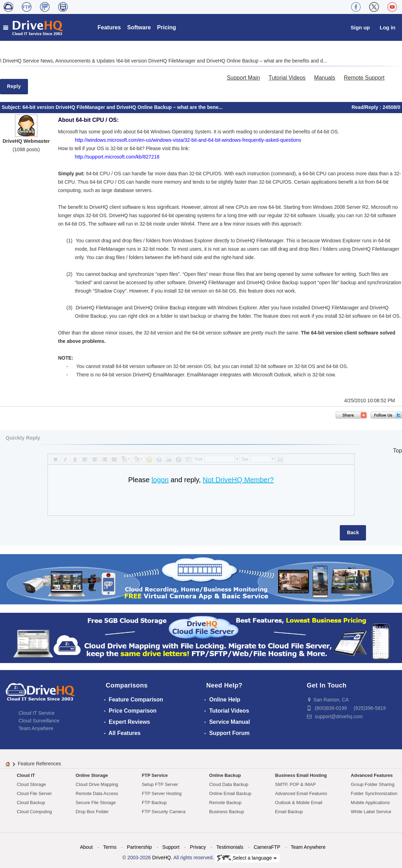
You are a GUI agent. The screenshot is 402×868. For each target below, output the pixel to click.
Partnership (139, 847)
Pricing (166, 27)
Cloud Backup (31, 803)
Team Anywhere (36, 728)
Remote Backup (225, 803)
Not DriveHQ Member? (238, 480)
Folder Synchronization (374, 793)
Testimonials (230, 847)
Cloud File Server (34, 793)
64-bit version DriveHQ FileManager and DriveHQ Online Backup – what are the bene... (123, 107)
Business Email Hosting (301, 775)
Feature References (40, 764)
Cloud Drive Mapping (97, 784)
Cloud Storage (31, 784)
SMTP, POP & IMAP (296, 784)
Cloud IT (26, 775)
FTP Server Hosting (162, 793)
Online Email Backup (230, 793)
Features (109, 27)
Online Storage (92, 775)
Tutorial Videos (287, 78)
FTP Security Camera (164, 812)
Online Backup (225, 775)
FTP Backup (154, 803)
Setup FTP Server (160, 784)
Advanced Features (372, 775)
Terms (110, 847)
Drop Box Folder (92, 812)
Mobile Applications (370, 803)
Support (171, 847)
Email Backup (289, 812)
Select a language (247, 858)
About (87, 847)
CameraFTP (267, 847)
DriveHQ (161, 858)
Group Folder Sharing (373, 784)
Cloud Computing (34, 812)
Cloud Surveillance (39, 721)
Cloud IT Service (37, 713)
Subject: (12, 107)
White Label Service (371, 812)
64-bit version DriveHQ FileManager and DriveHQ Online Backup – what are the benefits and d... (222, 61)
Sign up (360, 27)
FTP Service (155, 775)
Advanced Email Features (301, 793)
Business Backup (227, 812)
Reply (14, 86)
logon (160, 480)
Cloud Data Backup (229, 784)
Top (397, 451)
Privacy (198, 847)
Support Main (243, 78)
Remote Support (364, 78)
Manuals (325, 78)
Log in (387, 27)
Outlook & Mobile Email (299, 803)
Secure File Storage (96, 803)
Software (139, 27)
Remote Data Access (97, 793)
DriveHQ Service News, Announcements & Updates (59, 61)
